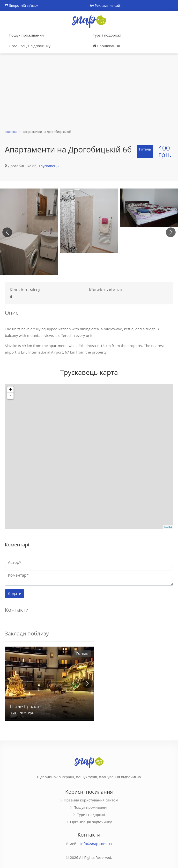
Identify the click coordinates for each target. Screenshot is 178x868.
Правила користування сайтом (91, 800)
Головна (11, 132)
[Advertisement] (89, 92)
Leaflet (168, 527)
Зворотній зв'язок (22, 5)
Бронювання (106, 46)
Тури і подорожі (107, 35)
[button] (171, 232)
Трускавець (49, 166)
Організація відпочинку (30, 46)
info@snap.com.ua (96, 844)
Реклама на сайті (106, 5)
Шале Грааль (25, 706)
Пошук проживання (26, 35)
